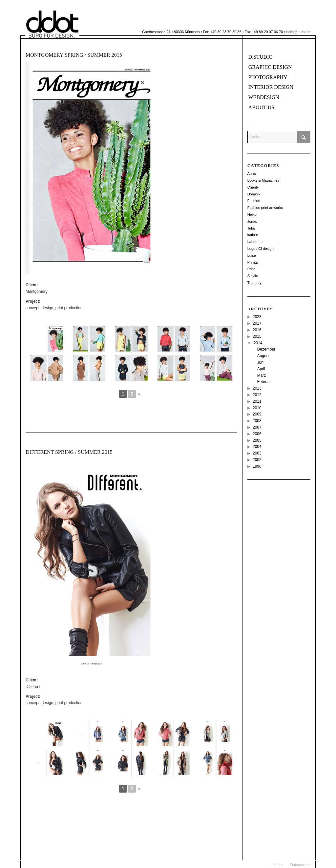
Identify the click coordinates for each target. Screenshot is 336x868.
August (263, 356)
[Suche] (279, 137)
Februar (264, 382)
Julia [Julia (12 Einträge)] (251, 228)
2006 (257, 434)
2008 (257, 421)
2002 (257, 460)
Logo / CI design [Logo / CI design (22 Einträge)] (261, 249)
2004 (257, 447)
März (262, 375)
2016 (257, 330)
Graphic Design (270, 67)
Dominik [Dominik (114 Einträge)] (254, 194)
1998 (257, 466)
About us (261, 107)
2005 (257, 440)
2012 (257, 395)
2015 (257, 336)
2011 (257, 401)
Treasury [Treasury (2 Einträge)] (254, 283)
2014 (258, 343)
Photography (268, 77)
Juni (261, 362)
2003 (257, 453)
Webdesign (264, 97)
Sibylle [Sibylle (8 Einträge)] (253, 276)
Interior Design (271, 87)
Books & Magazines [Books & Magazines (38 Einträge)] (263, 180)
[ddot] (52, 24)
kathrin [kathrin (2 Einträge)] (253, 235)
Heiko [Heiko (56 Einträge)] (252, 214)
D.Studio (261, 57)
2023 (257, 317)
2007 (257, 427)
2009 (257, 414)
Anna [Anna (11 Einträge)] (252, 173)
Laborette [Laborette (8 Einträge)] (255, 242)
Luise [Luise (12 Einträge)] (252, 255)
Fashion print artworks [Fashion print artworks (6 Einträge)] (265, 208)
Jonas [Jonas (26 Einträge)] (252, 221)
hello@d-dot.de (298, 32)
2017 (257, 323)
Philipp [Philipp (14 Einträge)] (253, 262)
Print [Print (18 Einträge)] (251, 269)
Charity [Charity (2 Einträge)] (253, 187)
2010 (257, 408)
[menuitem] (278, 865)
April (261, 369)
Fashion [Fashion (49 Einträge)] (254, 201)
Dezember (266, 349)
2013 (257, 388)
